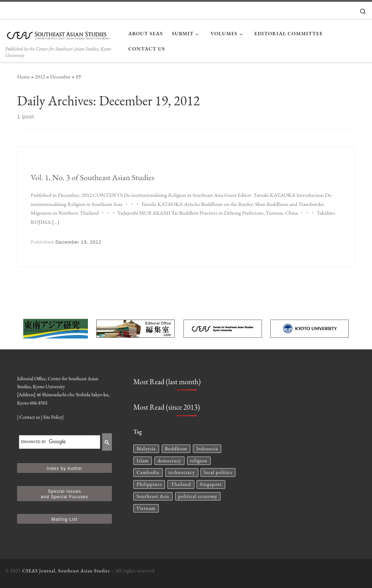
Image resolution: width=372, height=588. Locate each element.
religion (199, 461)
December (60, 77)
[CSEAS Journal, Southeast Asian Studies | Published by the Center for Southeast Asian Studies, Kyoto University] (61, 33)
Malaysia (146, 449)
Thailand (181, 484)
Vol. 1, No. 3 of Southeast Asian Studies (93, 177)
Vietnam (146, 508)
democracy (169, 461)
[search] (56, 442)
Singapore (211, 484)
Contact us (30, 417)
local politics (218, 472)
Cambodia (148, 472)
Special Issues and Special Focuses (64, 494)
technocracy (182, 472)
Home (23, 77)
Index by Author (64, 469)
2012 (40, 77)
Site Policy (53, 417)
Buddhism (176, 449)
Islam (143, 461)
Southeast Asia (153, 496)
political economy (198, 496)
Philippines (149, 484)
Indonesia (207, 449)
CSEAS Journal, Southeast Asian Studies (66, 571)
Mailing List (64, 519)
